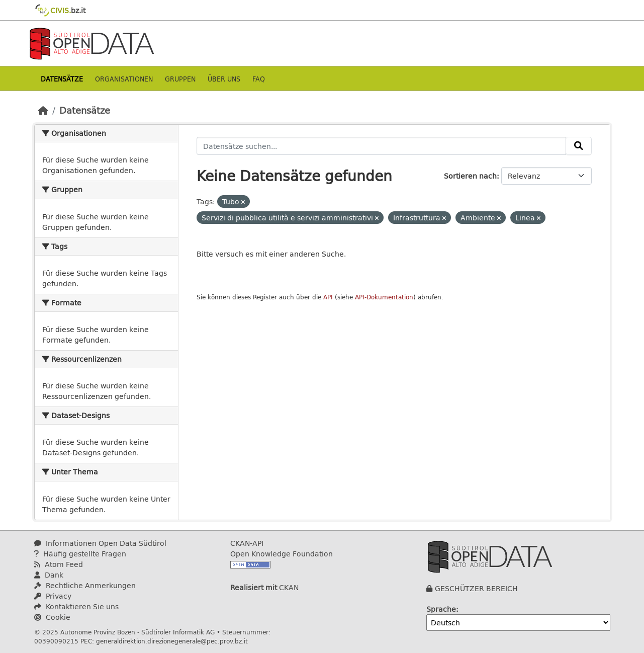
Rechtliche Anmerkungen (85, 585)
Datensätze (62, 79)
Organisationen (124, 79)
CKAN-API (247, 543)
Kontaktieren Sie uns (76, 606)
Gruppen (180, 79)
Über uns (224, 79)
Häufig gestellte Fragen (80, 554)
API (328, 297)
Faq (259, 79)
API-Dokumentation (384, 297)
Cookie (52, 617)
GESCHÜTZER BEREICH (476, 588)
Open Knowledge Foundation (282, 554)
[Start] (43, 110)
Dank (49, 575)
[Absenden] (579, 146)
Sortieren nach (470, 176)
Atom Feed (59, 564)
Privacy (53, 596)
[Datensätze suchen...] (381, 146)
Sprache (441, 609)
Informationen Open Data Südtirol (100, 543)
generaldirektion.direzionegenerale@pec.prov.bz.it (172, 641)
